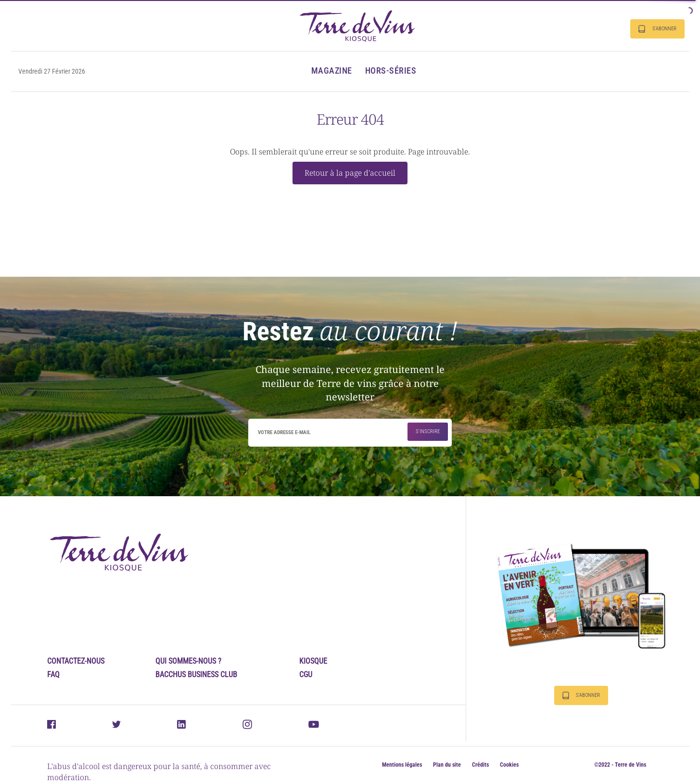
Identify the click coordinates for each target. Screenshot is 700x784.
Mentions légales (402, 765)
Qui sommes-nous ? (188, 661)
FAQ (53, 675)
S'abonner (657, 29)
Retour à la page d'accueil (350, 173)
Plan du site (447, 765)
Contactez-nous (76, 661)
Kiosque (313, 661)
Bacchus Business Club (196, 675)
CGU (306, 675)
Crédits (480, 765)
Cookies (509, 765)
